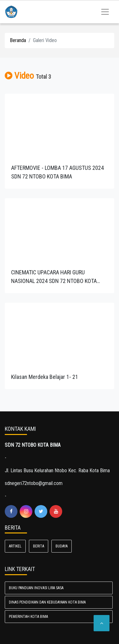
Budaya (62, 546)
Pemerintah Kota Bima (28, 617)
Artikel (15, 546)
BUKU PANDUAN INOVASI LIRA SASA (36, 588)
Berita (39, 546)
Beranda (18, 40)
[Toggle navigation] (105, 12)
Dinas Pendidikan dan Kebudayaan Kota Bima (47, 602)
